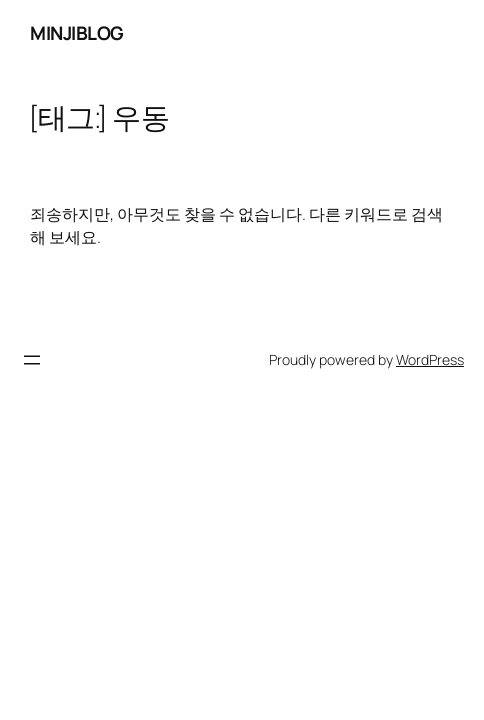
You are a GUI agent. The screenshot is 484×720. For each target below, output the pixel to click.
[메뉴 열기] (32, 360)
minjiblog (77, 33)
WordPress (430, 359)
